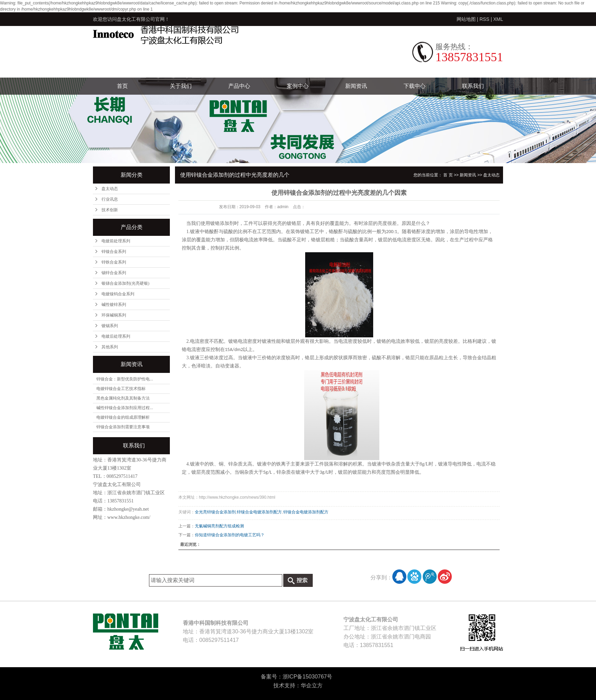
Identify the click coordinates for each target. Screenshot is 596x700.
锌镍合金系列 (114, 252)
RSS (484, 19)
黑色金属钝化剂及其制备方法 (123, 398)
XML (498, 19)
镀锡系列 (110, 326)
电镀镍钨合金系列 (118, 294)
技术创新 (110, 210)
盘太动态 (110, 189)
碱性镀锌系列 (114, 305)
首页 (122, 86)
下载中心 (415, 86)
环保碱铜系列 (114, 315)
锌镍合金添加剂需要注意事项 (123, 427)
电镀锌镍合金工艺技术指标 (121, 389)
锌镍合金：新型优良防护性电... (125, 379)
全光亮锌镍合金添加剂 (215, 512)
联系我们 (473, 86)
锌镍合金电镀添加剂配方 (259, 512)
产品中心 (239, 86)
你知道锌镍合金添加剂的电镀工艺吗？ (230, 535)
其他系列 (110, 347)
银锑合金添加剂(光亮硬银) (125, 283)
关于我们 (181, 86)
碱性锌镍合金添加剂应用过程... (125, 408)
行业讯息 (110, 199)
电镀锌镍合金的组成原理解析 (123, 417)
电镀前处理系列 (116, 241)
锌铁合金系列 (114, 262)
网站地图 (466, 19)
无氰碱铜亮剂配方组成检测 (219, 526)
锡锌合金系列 (114, 273)
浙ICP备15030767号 (308, 677)
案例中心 (298, 86)
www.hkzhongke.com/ (129, 517)
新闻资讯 (356, 86)
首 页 (448, 175)
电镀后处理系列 (116, 336)
